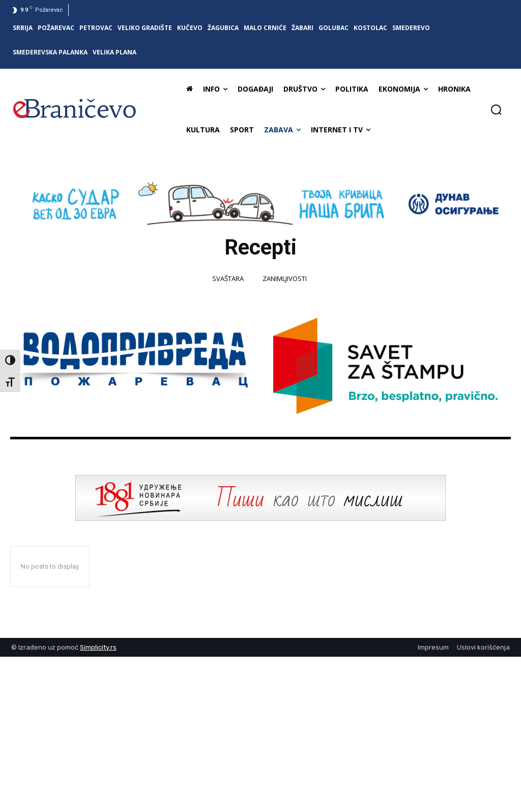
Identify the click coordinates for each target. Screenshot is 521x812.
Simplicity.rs (98, 647)
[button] (496, 109)
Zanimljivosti (285, 279)
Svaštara (228, 279)
